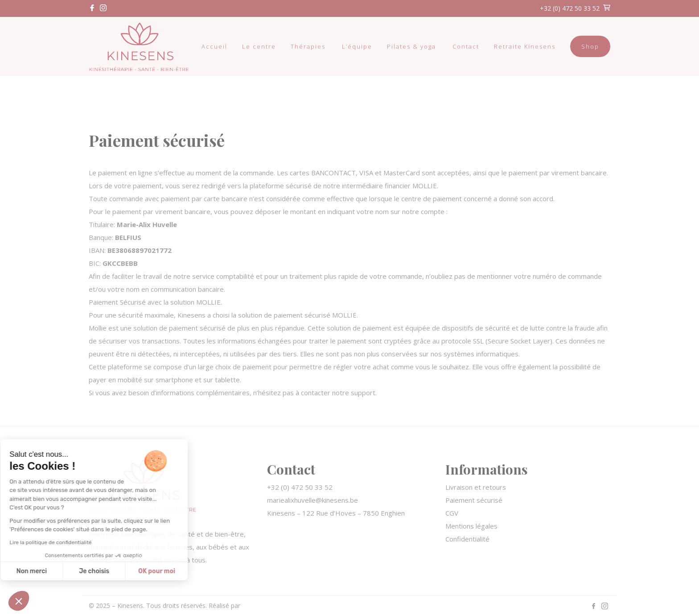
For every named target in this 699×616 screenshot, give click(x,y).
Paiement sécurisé (474, 500)
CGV (452, 513)
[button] (19, 601)
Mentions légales (471, 526)
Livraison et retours (476, 487)
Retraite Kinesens (525, 46)
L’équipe (357, 46)
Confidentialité (467, 539)
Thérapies (308, 46)
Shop (590, 46)
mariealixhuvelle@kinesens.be (312, 500)
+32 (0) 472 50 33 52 (570, 8)
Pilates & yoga (411, 46)
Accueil (214, 46)
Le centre (259, 46)
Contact (466, 46)
